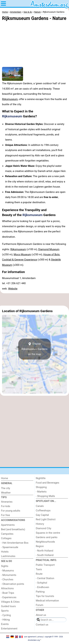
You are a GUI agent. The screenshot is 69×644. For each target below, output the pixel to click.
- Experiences (9, 597)
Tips (4, 497)
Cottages (6, 538)
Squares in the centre (48, 533)
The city (6, 488)
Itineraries (7, 502)
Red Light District (46, 519)
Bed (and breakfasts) (13, 529)
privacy (40, 637)
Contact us (42, 625)
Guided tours (8, 606)
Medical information (47, 601)
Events (5, 624)
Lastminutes (8, 556)
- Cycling (6, 615)
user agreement (30, 637)
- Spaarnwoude (10, 547)
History (40, 524)
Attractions (7, 588)
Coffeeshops (43, 510)
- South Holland (45, 555)
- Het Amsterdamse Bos (15, 543)
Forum (40, 605)
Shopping (41, 487)
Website (13, 289)
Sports (5, 611)
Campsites (7, 534)
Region (40, 546)
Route (39, 574)
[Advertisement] (34, 299)
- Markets (41, 492)
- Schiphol (42, 583)
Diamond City (44, 528)
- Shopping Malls (45, 496)
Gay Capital (42, 515)
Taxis (39, 569)
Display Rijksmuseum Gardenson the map (34, 349)
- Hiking (5, 620)
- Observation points (13, 584)
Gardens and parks (47, 537)
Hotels (5, 552)
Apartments (8, 525)
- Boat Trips (8, 593)
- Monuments (9, 575)
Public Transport (45, 565)
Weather (6, 493)
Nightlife (41, 478)
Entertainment (9, 629)
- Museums (7, 571)
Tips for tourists (45, 596)
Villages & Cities (10, 602)
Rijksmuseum (10, 99)
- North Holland (45, 551)
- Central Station (45, 578)
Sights (5, 566)
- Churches (7, 579)
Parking (40, 592)
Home (5, 478)
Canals (40, 506)
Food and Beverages (48, 483)
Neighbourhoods (45, 542)
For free (5, 515)
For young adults (11, 511)
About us (41, 615)
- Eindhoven (43, 587)
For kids (6, 506)
